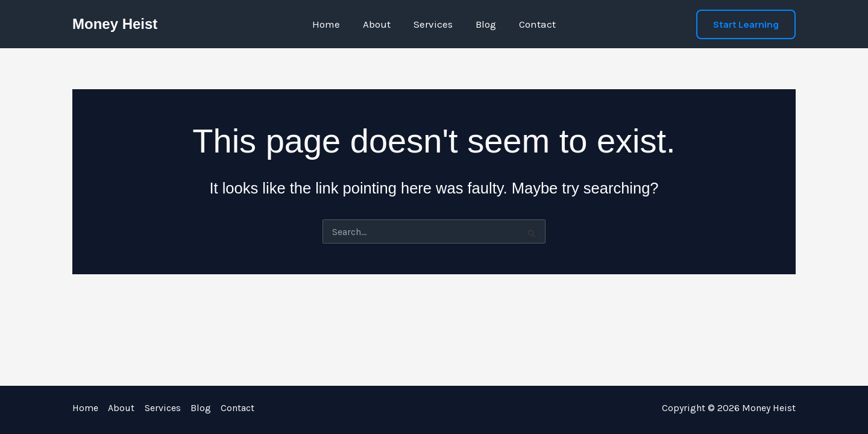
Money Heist (115, 24)
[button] (746, 24)
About (379, 24)
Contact (533, 24)
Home (331, 24)
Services (433, 24)
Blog (483, 24)
